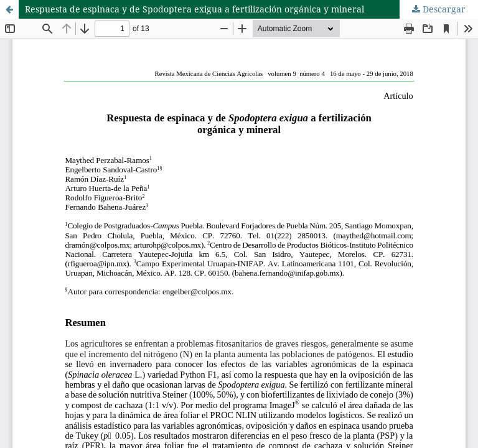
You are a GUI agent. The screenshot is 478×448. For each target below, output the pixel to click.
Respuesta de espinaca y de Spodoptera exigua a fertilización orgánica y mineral (194, 9)
